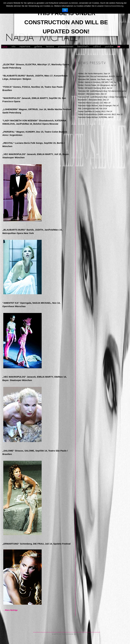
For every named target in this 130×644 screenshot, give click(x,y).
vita (13, 46)
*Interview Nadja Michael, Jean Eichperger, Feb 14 (98, 106)
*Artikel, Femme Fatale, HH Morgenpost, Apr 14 (97, 85)
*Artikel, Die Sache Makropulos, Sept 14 (94, 74)
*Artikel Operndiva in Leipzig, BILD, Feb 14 (95, 111)
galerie (38, 46)
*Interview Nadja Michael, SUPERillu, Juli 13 (96, 117)
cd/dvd (97, 46)
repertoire (25, 46)
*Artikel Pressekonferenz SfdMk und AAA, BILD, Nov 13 (100, 114)
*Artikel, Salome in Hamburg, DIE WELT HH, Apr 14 (99, 82)
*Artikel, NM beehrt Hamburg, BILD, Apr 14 (95, 88)
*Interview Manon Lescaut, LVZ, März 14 (94, 103)
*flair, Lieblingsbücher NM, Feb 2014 (92, 109)
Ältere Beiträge (10, 610)
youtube (109, 46)
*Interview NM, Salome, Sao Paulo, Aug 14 (95, 79)
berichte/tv (83, 46)
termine (50, 46)
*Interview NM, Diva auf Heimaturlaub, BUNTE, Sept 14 (100, 76)
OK (65, 10)
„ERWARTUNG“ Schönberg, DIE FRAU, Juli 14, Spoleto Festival (36, 544)
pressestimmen (66, 46)
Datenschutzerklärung (114, 6)
